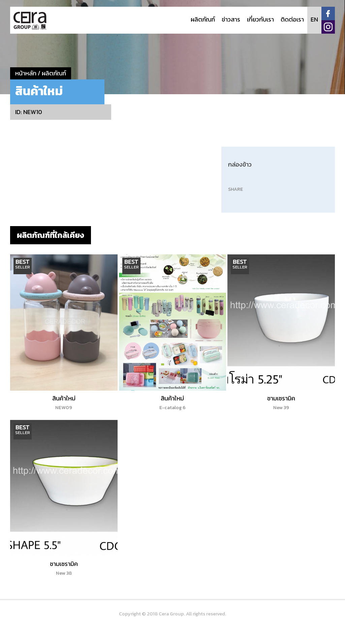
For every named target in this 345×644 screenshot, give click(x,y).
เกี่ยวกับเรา (260, 19)
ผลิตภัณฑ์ (203, 19)
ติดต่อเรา (292, 19)
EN (314, 19)
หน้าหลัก (26, 73)
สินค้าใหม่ (64, 402)
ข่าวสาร (231, 19)
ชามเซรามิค (281, 402)
